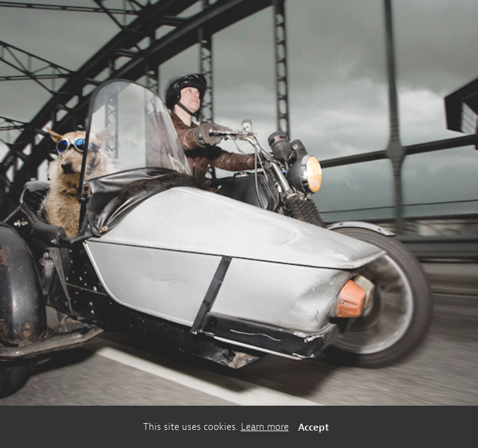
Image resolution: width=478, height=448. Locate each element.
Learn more (265, 427)
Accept (314, 427)
